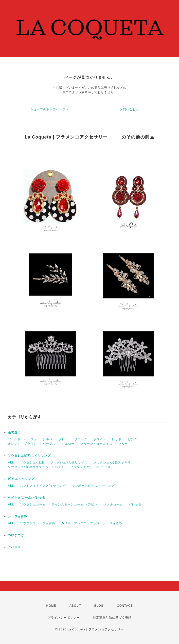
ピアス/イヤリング (21, 479)
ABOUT (75, 606)
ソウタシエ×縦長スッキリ (112, 463)
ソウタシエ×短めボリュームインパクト (36, 467)
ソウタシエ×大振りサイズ (69, 463)
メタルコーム (113, 504)
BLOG (99, 606)
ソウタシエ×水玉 (32, 463)
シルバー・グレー (55, 439)
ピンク (133, 439)
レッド (117, 439)
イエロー (68, 444)
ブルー (123, 444)
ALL (11, 463)
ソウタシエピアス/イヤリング (29, 456)
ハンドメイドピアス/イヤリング (43, 486)
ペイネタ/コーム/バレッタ (27, 498)
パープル (49, 444)
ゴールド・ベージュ (22, 439)
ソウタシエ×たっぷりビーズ (90, 467)
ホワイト (100, 439)
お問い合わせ (129, 109)
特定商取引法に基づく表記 (112, 618)
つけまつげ (16, 535)
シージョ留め (18, 516)
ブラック (81, 439)
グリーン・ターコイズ (96, 444)
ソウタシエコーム (33, 504)
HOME (51, 606)
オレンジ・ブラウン (22, 444)
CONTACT (125, 606)
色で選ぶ (14, 432)
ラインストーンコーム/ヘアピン (74, 504)
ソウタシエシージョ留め (38, 523)
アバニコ (14, 547)
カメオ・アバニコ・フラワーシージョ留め (92, 523)
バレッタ (135, 504)
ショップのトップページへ (50, 109)
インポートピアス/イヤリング (93, 486)
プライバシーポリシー (64, 618)
